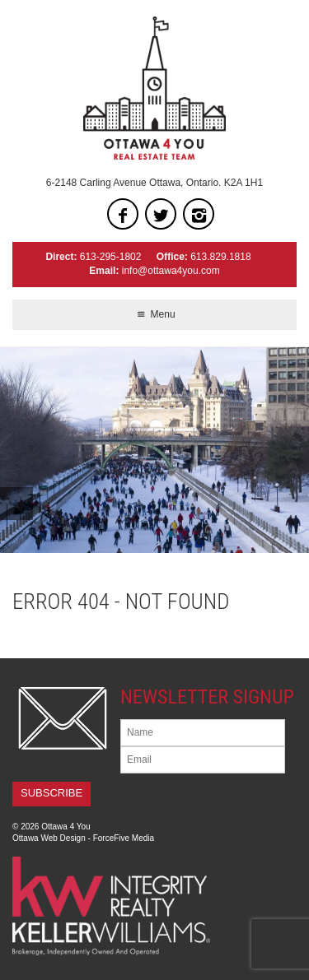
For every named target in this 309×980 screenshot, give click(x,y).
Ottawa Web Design (49, 838)
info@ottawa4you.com (171, 271)
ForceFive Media (124, 838)
